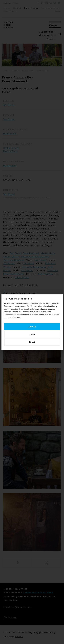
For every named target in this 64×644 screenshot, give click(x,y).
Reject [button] (32, 342)
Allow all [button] (32, 327)
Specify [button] (32, 334)
